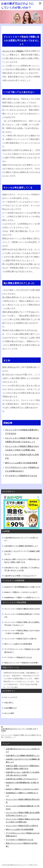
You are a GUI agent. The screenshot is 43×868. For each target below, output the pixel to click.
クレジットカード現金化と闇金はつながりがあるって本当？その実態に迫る (22, 632)
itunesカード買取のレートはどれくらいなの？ (21, 592)
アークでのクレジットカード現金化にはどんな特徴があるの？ (22, 651)
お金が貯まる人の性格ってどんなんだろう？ (20, 576)
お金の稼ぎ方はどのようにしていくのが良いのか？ (21, 539)
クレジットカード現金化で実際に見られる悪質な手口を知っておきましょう (22, 624)
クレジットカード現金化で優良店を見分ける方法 (22, 609)
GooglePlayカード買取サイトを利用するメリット (22, 597)
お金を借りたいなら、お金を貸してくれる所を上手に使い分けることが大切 (22, 569)
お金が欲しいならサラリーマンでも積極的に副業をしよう (22, 553)
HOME (20, 730)
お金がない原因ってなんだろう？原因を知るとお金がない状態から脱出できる (22, 561)
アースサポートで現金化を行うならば (21, 476)
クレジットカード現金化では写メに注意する (20, 639)
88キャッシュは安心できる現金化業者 (21, 463)
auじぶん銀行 (9, 713)
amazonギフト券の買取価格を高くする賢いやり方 (22, 587)
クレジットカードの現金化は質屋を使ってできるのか (22, 616)
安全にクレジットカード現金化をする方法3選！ (22, 663)
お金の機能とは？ (11, 708)
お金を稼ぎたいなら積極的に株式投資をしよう (21, 546)
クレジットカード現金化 (13, 51)
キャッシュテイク (11, 697)
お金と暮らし (9, 703)
